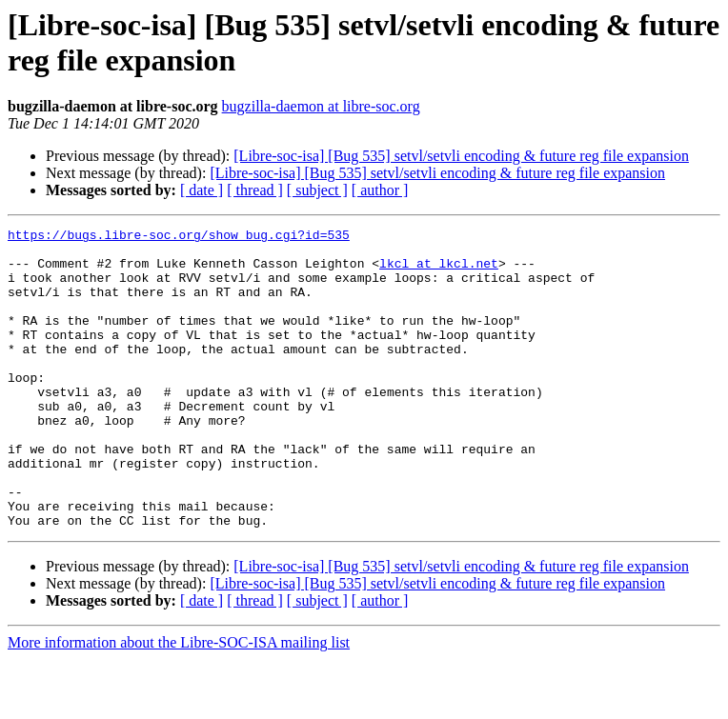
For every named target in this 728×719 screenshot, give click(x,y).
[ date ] (202, 190)
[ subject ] (317, 190)
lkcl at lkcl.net (439, 271)
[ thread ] (255, 190)
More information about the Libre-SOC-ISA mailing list (179, 702)
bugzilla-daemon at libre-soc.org (321, 106)
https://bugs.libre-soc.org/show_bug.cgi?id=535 (179, 237)
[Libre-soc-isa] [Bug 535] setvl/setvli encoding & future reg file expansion (461, 156)
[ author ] (380, 190)
